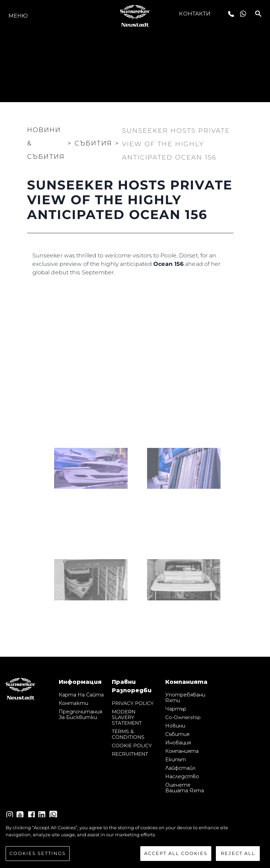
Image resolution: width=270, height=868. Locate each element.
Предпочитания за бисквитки (81, 714)
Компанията (182, 751)
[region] (135, 843)
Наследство (182, 776)
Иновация (178, 743)
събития (177, 734)
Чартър (176, 709)
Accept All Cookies (176, 853)
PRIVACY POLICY (133, 703)
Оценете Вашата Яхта (185, 788)
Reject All (238, 853)
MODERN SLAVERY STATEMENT (127, 717)
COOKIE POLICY (132, 745)
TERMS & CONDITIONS (128, 734)
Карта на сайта (81, 695)
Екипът (176, 760)
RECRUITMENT (130, 754)
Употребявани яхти (185, 698)
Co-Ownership (183, 717)
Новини (175, 726)
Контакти (195, 14)
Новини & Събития (46, 143)
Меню (18, 16)
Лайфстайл (180, 768)
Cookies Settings (38, 853)
